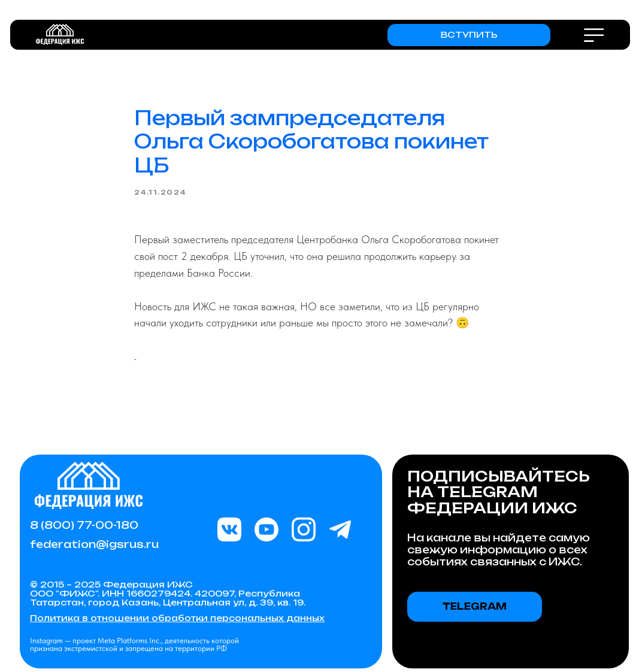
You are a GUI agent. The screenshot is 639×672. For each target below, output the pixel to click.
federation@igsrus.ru (94, 544)
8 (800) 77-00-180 (84, 525)
